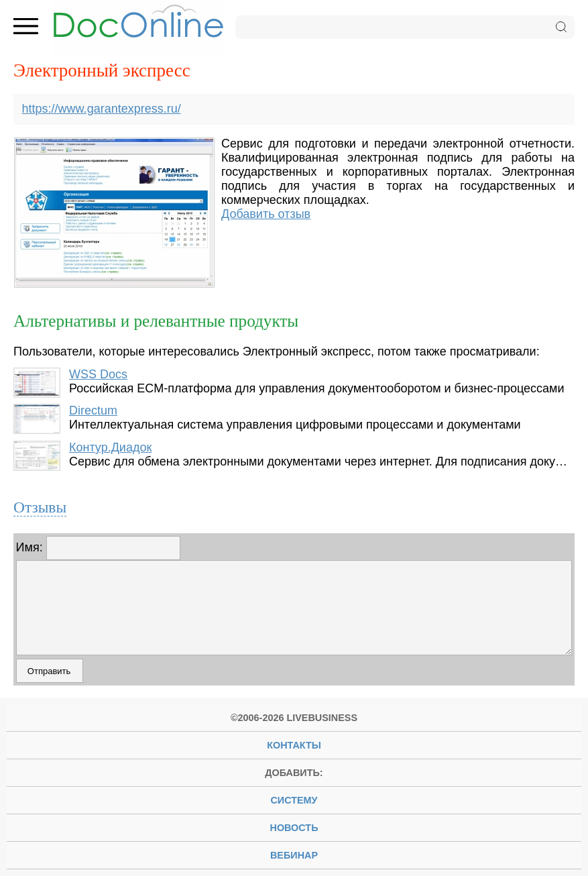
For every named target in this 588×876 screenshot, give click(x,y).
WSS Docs (98, 374)
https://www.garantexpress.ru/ (102, 109)
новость (294, 828)
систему (294, 800)
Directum (93, 410)
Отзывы (40, 507)
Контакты (294, 745)
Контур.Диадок (110, 447)
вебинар (294, 855)
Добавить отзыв (266, 214)
